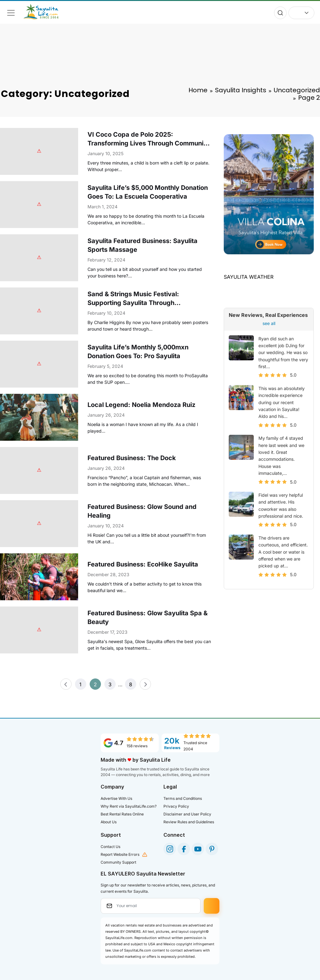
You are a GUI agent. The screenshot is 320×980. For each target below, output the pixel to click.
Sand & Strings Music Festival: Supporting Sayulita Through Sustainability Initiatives (133, 299)
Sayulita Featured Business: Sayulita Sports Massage (142, 245)
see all (269, 323)
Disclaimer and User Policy (187, 814)
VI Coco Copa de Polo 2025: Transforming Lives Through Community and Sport (148, 139)
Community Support (118, 862)
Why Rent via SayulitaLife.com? (129, 806)
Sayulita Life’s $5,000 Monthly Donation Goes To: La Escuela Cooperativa (148, 192)
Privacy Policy (176, 806)
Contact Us (110, 847)
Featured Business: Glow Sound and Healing (142, 511)
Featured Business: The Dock (132, 458)
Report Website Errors (120, 854)
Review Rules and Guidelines (189, 822)
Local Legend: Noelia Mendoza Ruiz (141, 405)
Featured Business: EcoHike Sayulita (143, 564)
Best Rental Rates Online (122, 814)
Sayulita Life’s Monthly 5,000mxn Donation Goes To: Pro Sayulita (138, 352)
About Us (109, 822)
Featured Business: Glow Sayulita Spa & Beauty (147, 617)
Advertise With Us (116, 798)
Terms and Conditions (183, 798)
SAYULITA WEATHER (249, 277)
